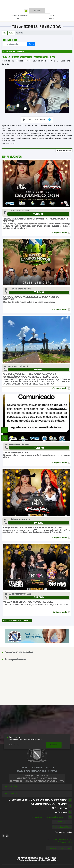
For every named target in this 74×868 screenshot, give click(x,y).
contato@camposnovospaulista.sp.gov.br (49, 817)
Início (5, 33)
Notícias (12, 33)
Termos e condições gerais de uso (60, 840)
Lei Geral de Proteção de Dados (59, 848)
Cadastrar (54, 745)
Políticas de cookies (65, 842)
